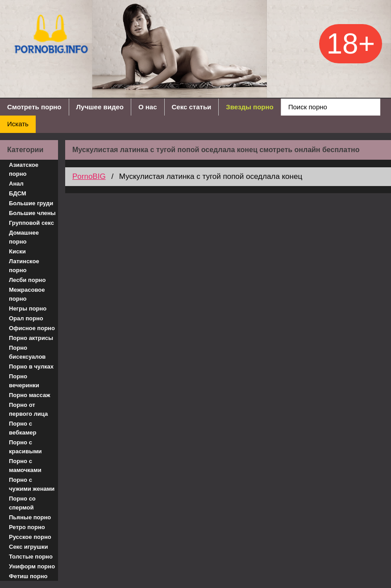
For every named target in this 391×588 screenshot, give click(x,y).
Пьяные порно (30, 517)
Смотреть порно (34, 107)
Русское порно (30, 537)
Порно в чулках (31, 366)
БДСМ (18, 193)
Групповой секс (31, 223)
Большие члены (32, 213)
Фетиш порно (28, 576)
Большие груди (31, 203)
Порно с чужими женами (32, 484)
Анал (16, 184)
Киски (17, 251)
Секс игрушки (29, 547)
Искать (18, 124)
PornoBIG (89, 176)
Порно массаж (29, 395)
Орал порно (26, 318)
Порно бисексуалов (27, 352)
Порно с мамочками (25, 466)
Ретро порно (27, 527)
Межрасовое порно (27, 294)
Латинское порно (24, 266)
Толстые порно (31, 557)
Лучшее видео (100, 107)
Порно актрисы (31, 338)
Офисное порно (32, 328)
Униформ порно (32, 566)
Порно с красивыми (25, 447)
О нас (148, 107)
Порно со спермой (22, 503)
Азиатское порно (24, 169)
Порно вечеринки (24, 381)
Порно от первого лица (28, 409)
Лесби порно (27, 280)
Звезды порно (250, 107)
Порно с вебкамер (23, 428)
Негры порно (28, 308)
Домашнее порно (24, 237)
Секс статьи (192, 107)
